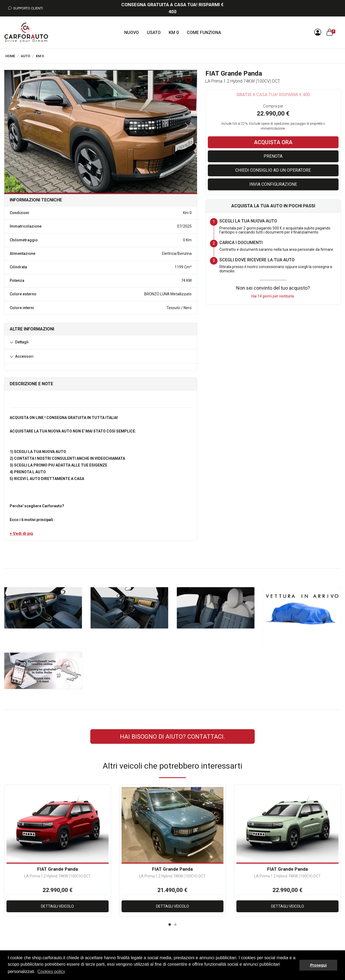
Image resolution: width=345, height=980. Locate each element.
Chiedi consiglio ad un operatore (273, 170)
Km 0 (40, 56)
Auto (25, 56)
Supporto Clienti (25, 8)
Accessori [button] (24, 356)
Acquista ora (273, 142)
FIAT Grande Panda (58, 869)
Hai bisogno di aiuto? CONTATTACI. (172, 736)
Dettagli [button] (22, 342)
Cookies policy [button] (51, 971)
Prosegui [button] (318, 965)
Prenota (273, 156)
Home (10, 56)
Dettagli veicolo (57, 906)
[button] (21, 533)
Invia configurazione (273, 184)
